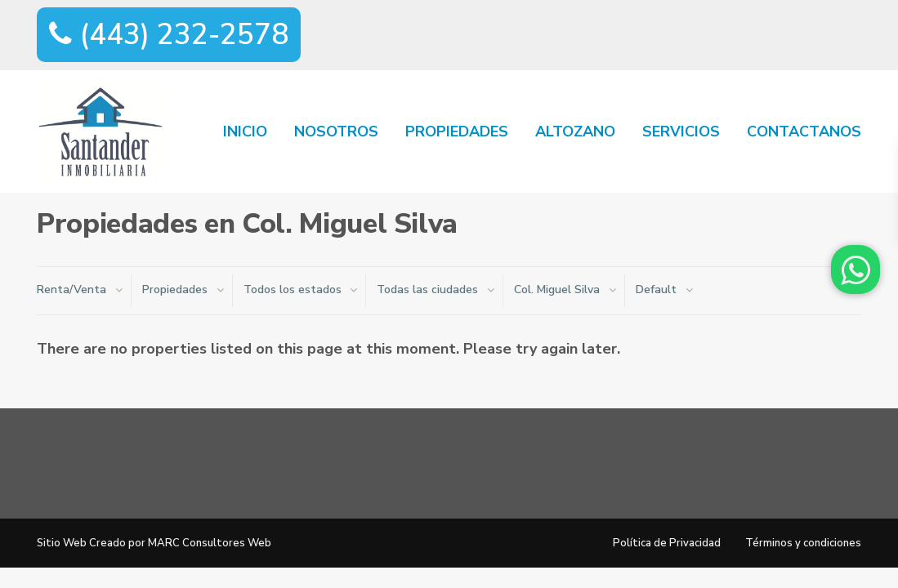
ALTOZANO (575, 131)
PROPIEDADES (457, 131)
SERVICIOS (681, 131)
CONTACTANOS (804, 131)
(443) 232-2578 (169, 35)
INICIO (245, 131)
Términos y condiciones (803, 543)
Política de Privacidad (667, 543)
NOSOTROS (336, 131)
